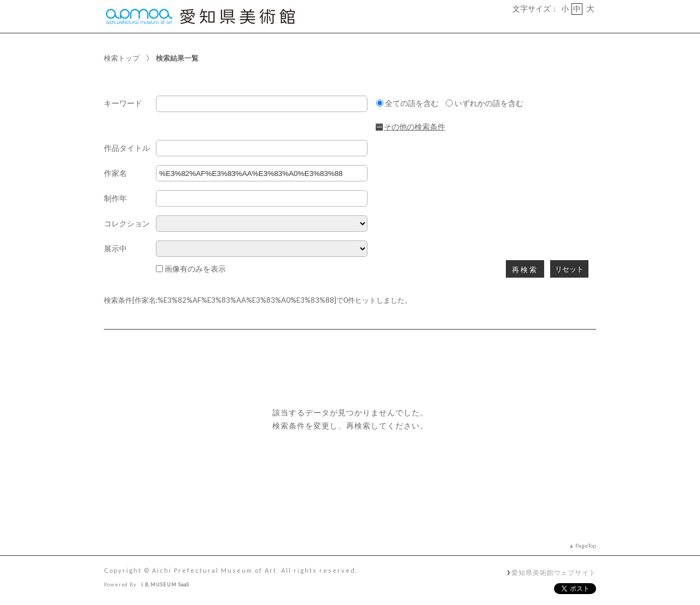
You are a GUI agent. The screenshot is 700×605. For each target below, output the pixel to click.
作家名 (115, 174)
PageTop (586, 545)
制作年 (115, 199)
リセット (569, 269)
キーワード (123, 104)
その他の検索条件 (415, 127)
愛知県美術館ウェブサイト (554, 572)
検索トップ (122, 58)
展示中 (115, 249)
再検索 (525, 270)
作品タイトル (127, 148)
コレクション (127, 224)
